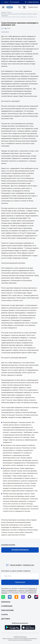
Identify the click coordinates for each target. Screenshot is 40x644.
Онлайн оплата (33, 7)
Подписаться (20, 582)
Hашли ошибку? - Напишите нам (20, 565)
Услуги (4, 615)
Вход (6, 2)
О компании (7, 606)
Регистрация (15, 2)
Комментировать (20, 550)
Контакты (6, 602)
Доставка (6, 619)
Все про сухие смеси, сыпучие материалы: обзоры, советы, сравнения (19, 14)
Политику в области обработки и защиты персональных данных (19, 591)
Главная (4, 12)
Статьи (9, 12)
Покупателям (7, 610)
